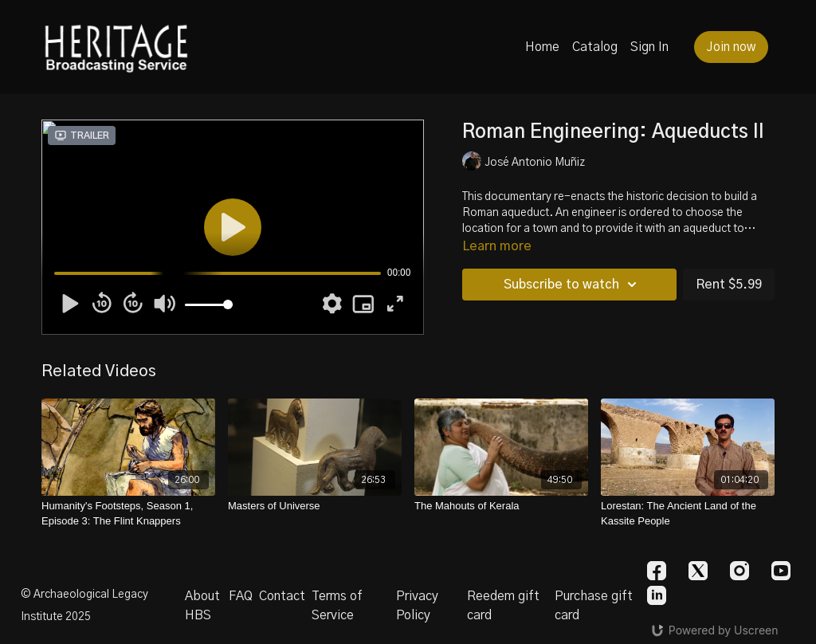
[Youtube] (781, 571)
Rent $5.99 (729, 285)
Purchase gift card (594, 606)
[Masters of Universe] (315, 506)
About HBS (202, 606)
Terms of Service (337, 606)
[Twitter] (698, 571)
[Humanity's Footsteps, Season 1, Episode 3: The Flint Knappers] (128, 514)
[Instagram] (739, 571)
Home (542, 47)
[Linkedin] (657, 595)
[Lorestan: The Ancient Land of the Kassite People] (688, 514)
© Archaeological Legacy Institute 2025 (84, 606)
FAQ (241, 596)
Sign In (649, 47)
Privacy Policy (417, 606)
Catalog (595, 47)
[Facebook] (657, 571)
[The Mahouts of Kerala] (501, 506)
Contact (282, 596)
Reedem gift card (503, 606)
